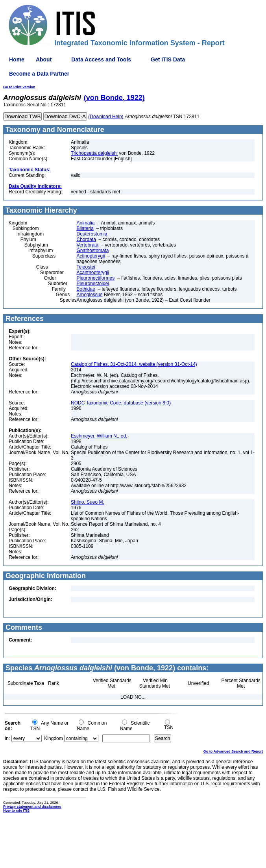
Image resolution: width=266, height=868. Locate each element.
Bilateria (85, 228)
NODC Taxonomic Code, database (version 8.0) (121, 403)
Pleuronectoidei (93, 284)
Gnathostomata (92, 250)
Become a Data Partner (39, 74)
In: (7, 738)
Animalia (85, 223)
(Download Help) (106, 117)
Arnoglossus (89, 295)
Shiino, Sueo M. (88, 502)
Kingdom (53, 738)
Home (17, 59)
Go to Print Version (19, 87)
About (44, 59)
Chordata (86, 239)
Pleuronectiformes (95, 278)
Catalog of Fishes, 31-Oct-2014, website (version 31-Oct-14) (134, 364)
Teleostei (86, 267)
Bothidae (86, 289)
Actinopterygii (91, 256)
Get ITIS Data (168, 59)
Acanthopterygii (93, 273)
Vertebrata (87, 245)
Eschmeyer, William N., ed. (99, 436)
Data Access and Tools (101, 59)
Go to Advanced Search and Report (233, 751)
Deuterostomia (92, 234)
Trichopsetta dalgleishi (94, 153)
